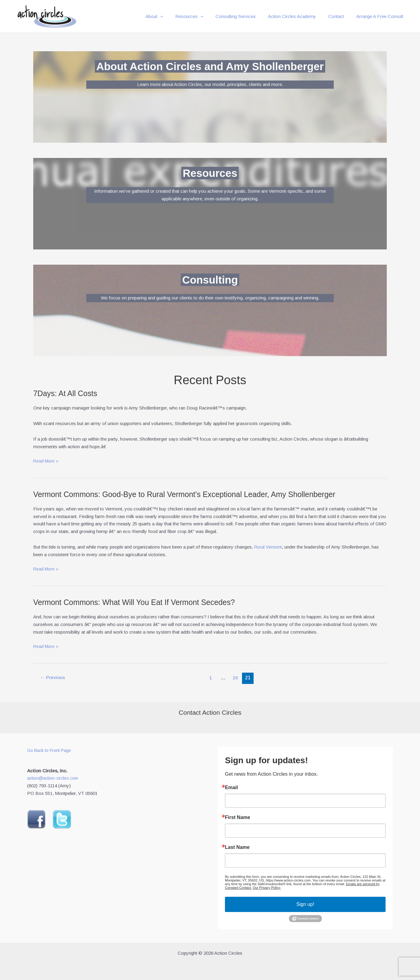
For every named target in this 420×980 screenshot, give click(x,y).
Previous (53, 678)
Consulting (210, 279)
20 (237, 678)
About (171, 16)
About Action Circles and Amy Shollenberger (210, 66)
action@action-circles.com (54, 778)
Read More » (46, 461)
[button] (177, 16)
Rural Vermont (269, 547)
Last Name (237, 847)
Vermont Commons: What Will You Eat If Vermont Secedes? (139, 602)
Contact (341, 16)
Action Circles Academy (300, 16)
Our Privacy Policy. (267, 888)
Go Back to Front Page (51, 750)
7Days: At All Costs (67, 393)
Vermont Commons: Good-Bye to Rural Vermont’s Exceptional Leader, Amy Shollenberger (191, 494)
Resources (203, 16)
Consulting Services (246, 16)
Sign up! (305, 904)
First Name (238, 817)
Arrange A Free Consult (381, 16)
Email (231, 788)
